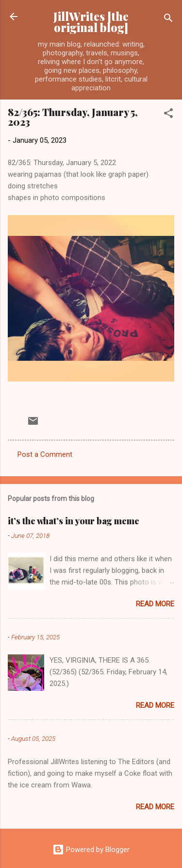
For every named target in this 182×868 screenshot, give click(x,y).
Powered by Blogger (91, 850)
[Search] (168, 20)
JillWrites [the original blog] (91, 22)
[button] (168, 115)
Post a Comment (45, 454)
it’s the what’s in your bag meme (74, 521)
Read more (155, 604)
